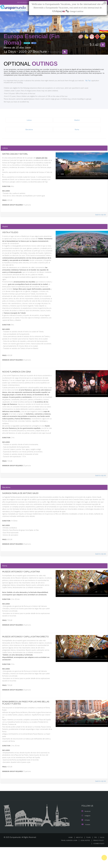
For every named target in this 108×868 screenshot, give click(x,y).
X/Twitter (86, 841)
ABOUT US (80, 858)
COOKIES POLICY (98, 864)
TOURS (89, 858)
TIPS (96, 858)
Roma (77, 130)
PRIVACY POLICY (98, 861)
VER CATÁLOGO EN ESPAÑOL (20, 2)
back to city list (100, 213)
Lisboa (29, 120)
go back (27, 43)
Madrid (77, 120)
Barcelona (29, 130)
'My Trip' (84, 81)
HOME (71, 858)
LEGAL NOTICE (84, 861)
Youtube (86, 845)
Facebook (86, 833)
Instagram (86, 837)
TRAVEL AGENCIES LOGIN (67, 861)
